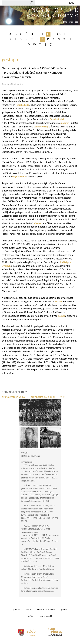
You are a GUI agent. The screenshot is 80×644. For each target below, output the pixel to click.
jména (64, 609)
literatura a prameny (46, 609)
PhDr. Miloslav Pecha (30, 456)
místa (31, 616)
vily (63, 397)
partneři (17, 609)
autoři (29, 609)
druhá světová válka (14, 397)
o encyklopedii (45, 616)
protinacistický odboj (43, 397)
